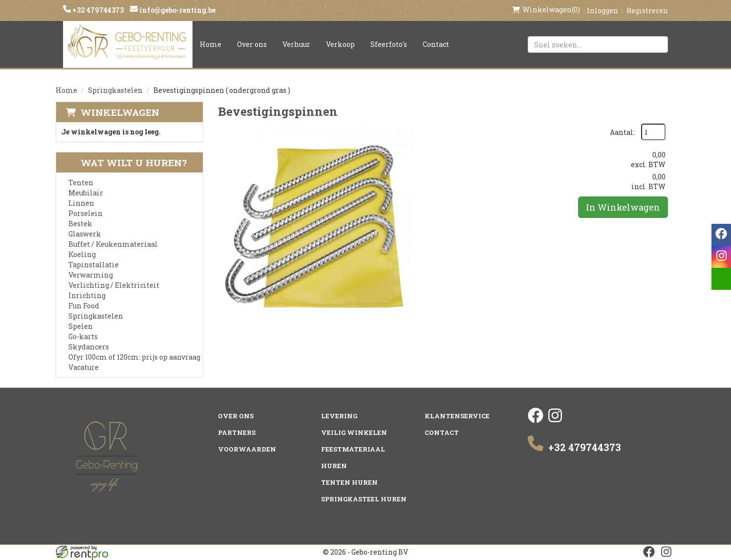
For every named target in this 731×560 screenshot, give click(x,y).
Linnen (81, 203)
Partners (237, 432)
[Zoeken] (656, 44)
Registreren (647, 11)
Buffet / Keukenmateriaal (113, 244)
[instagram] (555, 420)
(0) (546, 10)
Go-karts (83, 336)
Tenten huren (349, 482)
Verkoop (340, 44)
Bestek (80, 224)
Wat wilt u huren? (126, 162)
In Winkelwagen (623, 207)
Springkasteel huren (364, 499)
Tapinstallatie (94, 265)
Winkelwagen (120, 112)
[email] (721, 279)
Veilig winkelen (354, 432)
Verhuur (296, 44)
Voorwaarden (247, 449)
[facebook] (536, 420)
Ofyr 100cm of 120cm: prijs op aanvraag (134, 357)
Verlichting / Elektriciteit (114, 285)
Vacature (84, 367)
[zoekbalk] (598, 44)
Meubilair (86, 193)
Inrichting (87, 295)
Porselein (86, 213)
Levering (339, 416)
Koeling (82, 254)
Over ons (252, 44)
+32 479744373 (97, 10)
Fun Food (84, 306)
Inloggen (602, 11)
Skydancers (89, 347)
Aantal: (622, 132)
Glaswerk (85, 234)
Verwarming (91, 275)
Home (211, 44)
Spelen (81, 326)
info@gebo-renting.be (177, 10)
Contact (436, 44)
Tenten (81, 183)
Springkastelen (115, 90)
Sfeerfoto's (389, 44)
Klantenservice (457, 416)
